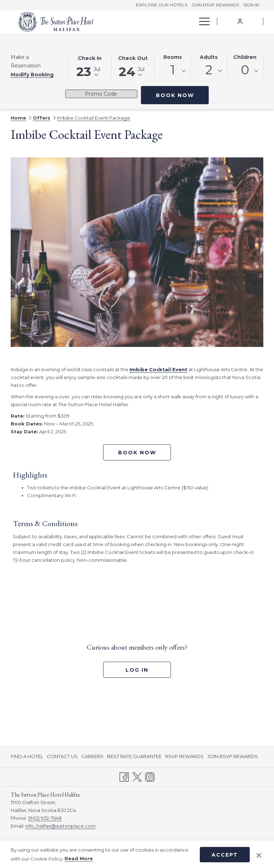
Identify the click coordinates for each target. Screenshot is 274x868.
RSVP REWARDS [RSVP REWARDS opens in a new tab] (184, 757)
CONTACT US (62, 756)
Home (18, 118)
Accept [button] (225, 855)
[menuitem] (144, 21)
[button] (90, 65)
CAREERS (92, 756)
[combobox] (173, 71)
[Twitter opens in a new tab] (137, 776)
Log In (137, 670)
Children (245, 57)
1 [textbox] (173, 70)
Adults (209, 57)
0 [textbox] (245, 70)
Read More (79, 858)
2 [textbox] (209, 70)
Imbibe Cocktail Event (158, 369)
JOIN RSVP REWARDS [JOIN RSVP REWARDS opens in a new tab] (233, 757)
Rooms (173, 57)
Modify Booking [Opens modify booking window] (32, 75)
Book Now (182, 95)
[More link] (202, 21)
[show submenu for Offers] (191, 21)
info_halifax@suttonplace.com (60, 826)
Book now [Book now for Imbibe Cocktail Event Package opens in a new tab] (137, 453)
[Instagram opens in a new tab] (150, 776)
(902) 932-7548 (45, 818)
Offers (42, 118)
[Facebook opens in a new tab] (124, 776)
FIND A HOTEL (27, 756)
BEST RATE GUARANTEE (134, 756)
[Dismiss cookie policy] (259, 854)
